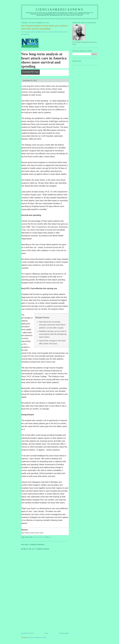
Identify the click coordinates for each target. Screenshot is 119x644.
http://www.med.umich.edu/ (32, 533)
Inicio (46, 633)
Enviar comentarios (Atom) (38, 637)
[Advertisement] (39, 616)
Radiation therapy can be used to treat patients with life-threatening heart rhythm (53, 334)
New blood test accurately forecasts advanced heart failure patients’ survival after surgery (52, 325)
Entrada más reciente (27, 633)
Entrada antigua (64, 633)
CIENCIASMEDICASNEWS (60, 9)
